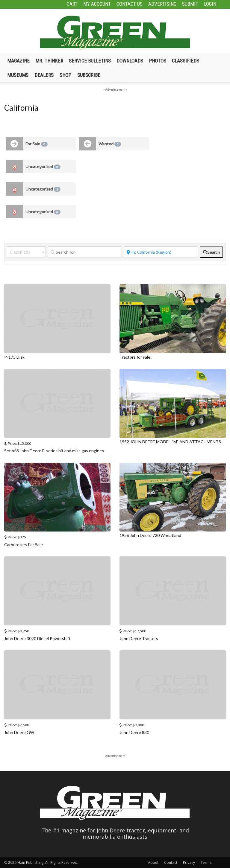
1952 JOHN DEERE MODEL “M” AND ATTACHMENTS (170, 442)
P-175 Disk (14, 357)
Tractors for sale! (136, 357)
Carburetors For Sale (24, 545)
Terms (206, 862)
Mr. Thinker (49, 61)
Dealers (44, 75)
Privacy (189, 862)
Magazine (18, 61)
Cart (72, 4)
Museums (18, 75)
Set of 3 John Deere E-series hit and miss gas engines (54, 451)
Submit (190, 4)
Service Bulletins (90, 61)
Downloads (130, 61)
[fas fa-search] (211, 252)
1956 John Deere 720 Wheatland (150, 535)
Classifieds (186, 61)
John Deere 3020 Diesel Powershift (37, 638)
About (153, 862)
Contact (171, 862)
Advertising (162, 4)
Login (210, 4)
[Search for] (85, 252)
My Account (97, 4)
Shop (65, 75)
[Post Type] (26, 252)
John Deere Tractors (139, 638)
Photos (158, 61)
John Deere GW (19, 732)
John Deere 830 (134, 732)
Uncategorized (43, 167)
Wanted (110, 144)
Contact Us (130, 4)
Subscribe (89, 75)
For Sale (37, 144)
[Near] (161, 252)
